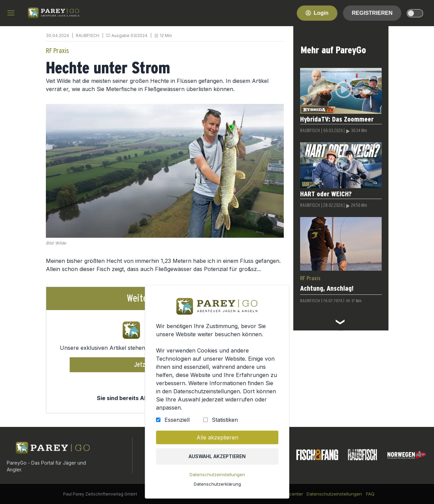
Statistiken (225, 420)
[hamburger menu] (11, 13)
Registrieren (372, 13)
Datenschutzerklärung (217, 484)
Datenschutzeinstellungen (217, 474)
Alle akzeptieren (217, 437)
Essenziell (177, 420)
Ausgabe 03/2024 (129, 35)
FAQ (370, 494)
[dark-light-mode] (415, 13)
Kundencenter (288, 494)
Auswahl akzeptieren (217, 456)
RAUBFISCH (88, 35)
